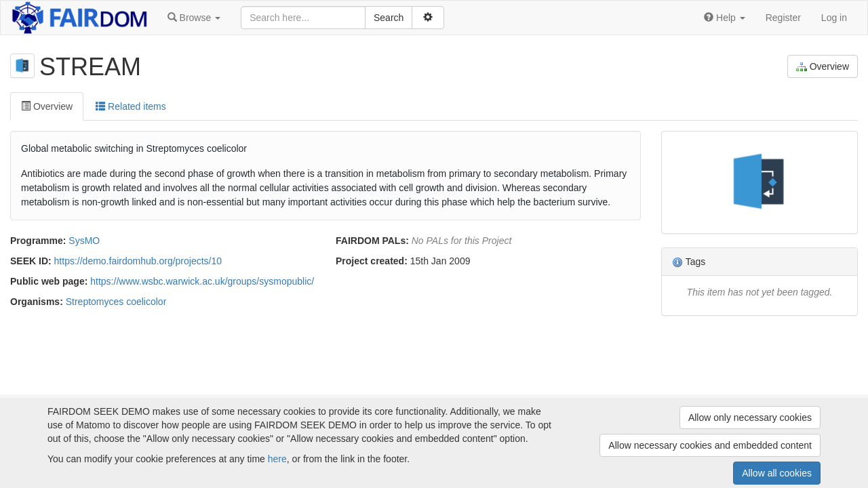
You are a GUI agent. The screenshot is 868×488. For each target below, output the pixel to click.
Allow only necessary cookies (750, 418)
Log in (834, 18)
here (277, 459)
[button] (194, 18)
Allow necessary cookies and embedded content (710, 445)
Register (783, 18)
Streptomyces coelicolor (116, 302)
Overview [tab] (47, 106)
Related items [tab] (131, 106)
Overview (823, 67)
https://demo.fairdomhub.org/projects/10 (138, 261)
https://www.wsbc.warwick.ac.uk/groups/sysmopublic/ (202, 281)
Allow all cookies (777, 473)
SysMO (84, 241)
